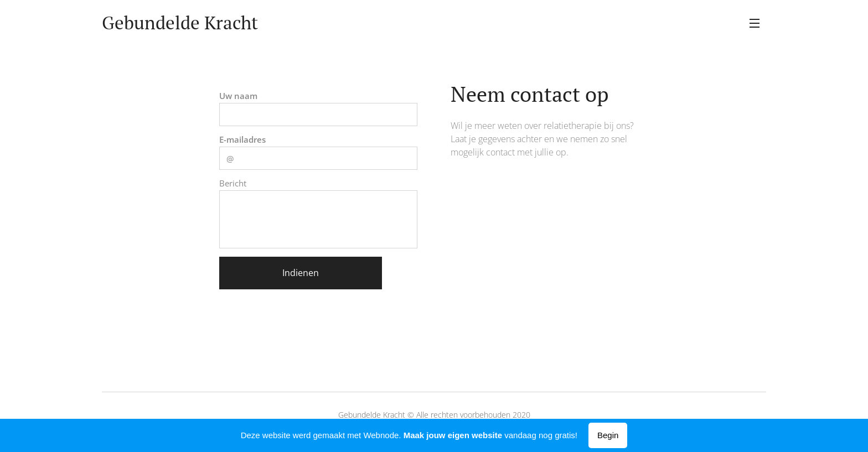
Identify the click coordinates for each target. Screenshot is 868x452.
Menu (755, 23)
